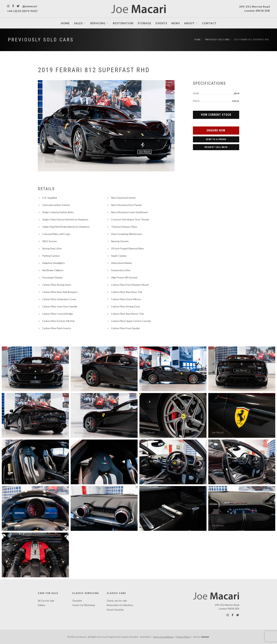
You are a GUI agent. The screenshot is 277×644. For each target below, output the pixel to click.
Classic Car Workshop (84, 605)
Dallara (42, 605)
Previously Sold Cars (41, 40)
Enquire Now (216, 130)
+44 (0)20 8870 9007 (22, 11)
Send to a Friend (216, 139)
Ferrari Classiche (115, 610)
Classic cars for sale (117, 601)
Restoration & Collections (120, 605)
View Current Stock (216, 115)
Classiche (77, 601)
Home (198, 40)
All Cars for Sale (46, 601)
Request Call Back (216, 147)
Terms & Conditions (163, 637)
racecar (205, 637)
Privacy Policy (183, 637)
